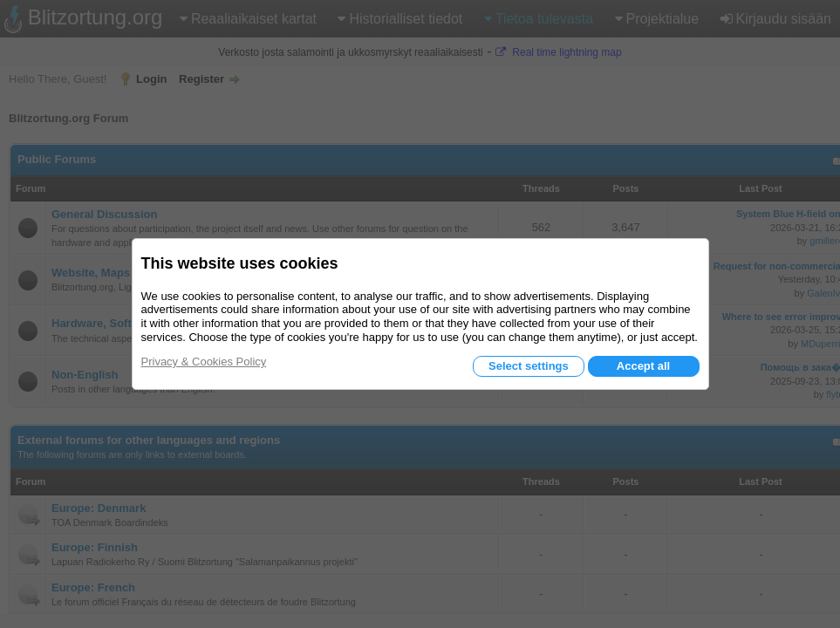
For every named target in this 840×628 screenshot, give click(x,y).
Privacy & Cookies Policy (204, 362)
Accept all (643, 366)
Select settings (529, 366)
